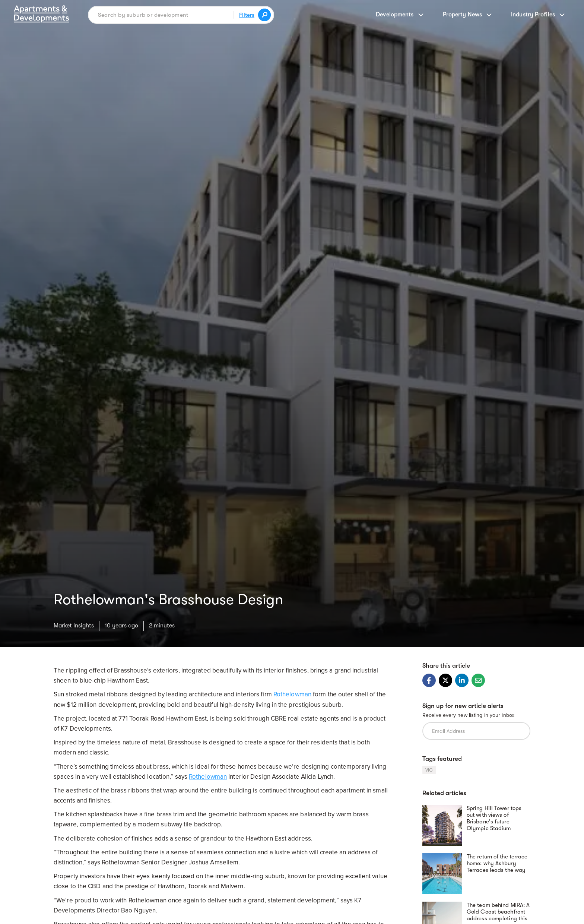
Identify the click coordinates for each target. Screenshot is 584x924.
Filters (247, 15)
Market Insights (74, 626)
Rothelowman (292, 694)
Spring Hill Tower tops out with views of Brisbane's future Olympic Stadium (494, 818)
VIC (429, 770)
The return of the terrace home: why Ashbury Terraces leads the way (497, 863)
